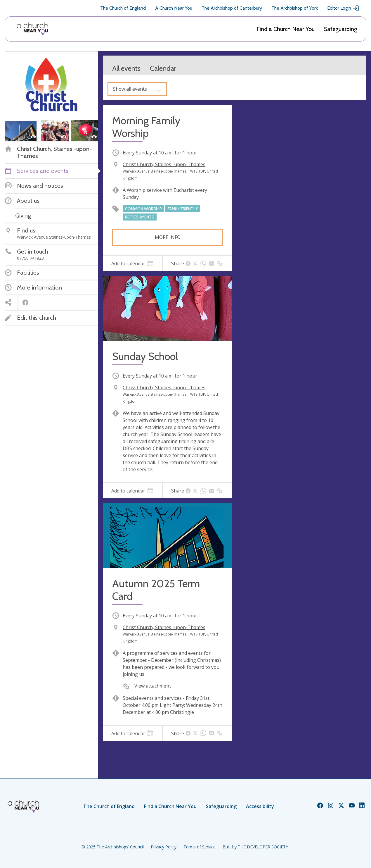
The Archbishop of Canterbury (232, 8)
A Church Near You (174, 8)
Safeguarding (341, 29)
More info (168, 237)
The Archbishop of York (295, 8)
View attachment (153, 686)
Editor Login (343, 8)
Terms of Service (200, 847)
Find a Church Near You (286, 29)
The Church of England (123, 8)
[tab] (132, 263)
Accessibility (260, 806)
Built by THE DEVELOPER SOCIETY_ (256, 847)
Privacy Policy (164, 847)
